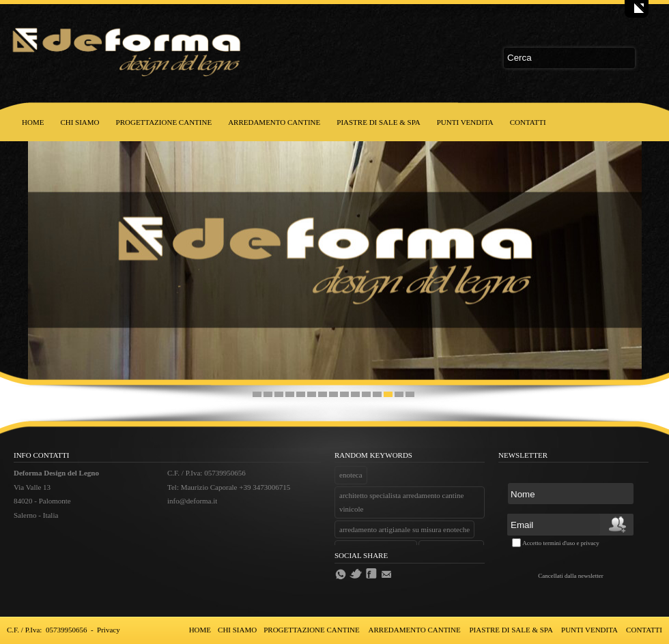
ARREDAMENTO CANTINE (274, 122)
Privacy (109, 630)
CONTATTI (528, 122)
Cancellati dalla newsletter (570, 576)
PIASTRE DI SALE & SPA (378, 122)
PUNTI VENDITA (465, 122)
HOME (33, 122)
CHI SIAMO (80, 122)
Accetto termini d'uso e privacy (561, 543)
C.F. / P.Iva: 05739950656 (47, 630)
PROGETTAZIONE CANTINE (164, 122)
